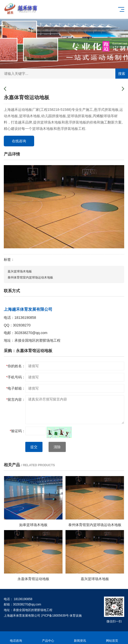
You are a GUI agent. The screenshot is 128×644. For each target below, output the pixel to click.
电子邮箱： (16, 388)
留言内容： (16, 399)
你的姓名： (16, 366)
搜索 (122, 74)
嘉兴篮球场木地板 (20, 271)
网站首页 (112, 638)
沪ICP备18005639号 (55, 616)
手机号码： (16, 377)
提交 (34, 447)
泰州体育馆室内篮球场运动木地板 (30, 277)
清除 (57, 447)
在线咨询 (19, 141)
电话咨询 (16, 638)
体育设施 (76, 616)
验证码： (18, 431)
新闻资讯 (80, 638)
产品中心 (48, 638)
